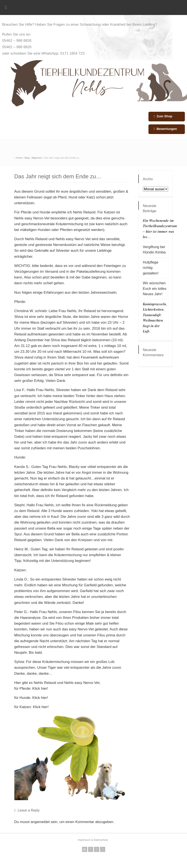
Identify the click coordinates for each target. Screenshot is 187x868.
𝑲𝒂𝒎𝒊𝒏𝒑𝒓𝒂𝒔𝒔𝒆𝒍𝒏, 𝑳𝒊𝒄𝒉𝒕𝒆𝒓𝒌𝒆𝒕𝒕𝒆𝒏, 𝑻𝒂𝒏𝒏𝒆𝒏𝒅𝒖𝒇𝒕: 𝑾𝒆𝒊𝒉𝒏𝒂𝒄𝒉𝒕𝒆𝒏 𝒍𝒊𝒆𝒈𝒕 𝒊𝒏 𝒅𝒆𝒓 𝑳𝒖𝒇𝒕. (155, 318)
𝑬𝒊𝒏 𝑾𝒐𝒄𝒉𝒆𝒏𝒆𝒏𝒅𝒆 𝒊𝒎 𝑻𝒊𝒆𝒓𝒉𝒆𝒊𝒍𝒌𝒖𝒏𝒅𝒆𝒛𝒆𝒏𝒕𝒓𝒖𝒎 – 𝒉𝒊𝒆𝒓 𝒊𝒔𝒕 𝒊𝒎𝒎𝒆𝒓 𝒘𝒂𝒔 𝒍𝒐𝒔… (160, 229)
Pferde (26, 212)
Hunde (45, 212)
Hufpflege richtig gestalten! (151, 268)
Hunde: (20, 457)
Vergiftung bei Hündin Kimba (154, 250)
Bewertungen (167, 129)
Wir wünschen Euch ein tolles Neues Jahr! (155, 289)
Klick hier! (40, 689)
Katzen (110, 212)
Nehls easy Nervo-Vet (32, 218)
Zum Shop (164, 116)
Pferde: (20, 302)
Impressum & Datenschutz (93, 840)
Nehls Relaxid (84, 212)
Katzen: (21, 570)
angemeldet (40, 822)
